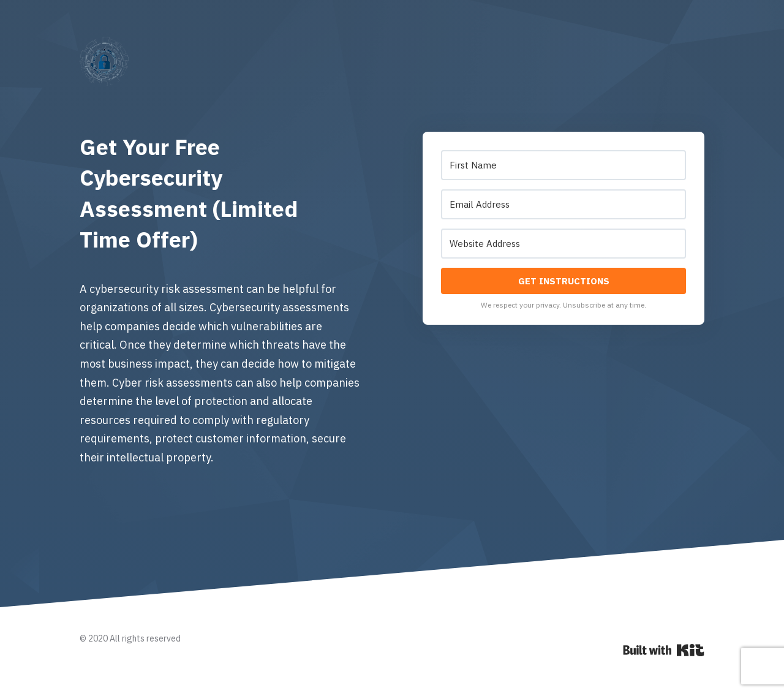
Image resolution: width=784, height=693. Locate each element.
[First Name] (563, 165)
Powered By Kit (664, 650)
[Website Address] (563, 244)
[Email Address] (563, 204)
